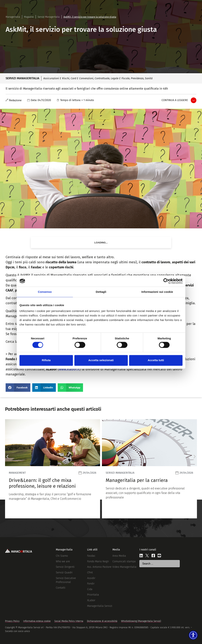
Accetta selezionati (101, 360)
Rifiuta (46, 360)
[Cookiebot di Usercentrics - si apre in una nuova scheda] (166, 281)
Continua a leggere (175, 100)
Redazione (15, 100)
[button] (18, 388)
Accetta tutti (156, 360)
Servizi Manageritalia (49, 17)
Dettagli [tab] (101, 292)
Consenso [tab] (45, 292)
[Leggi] (53, 469)
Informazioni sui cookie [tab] (157, 292)
